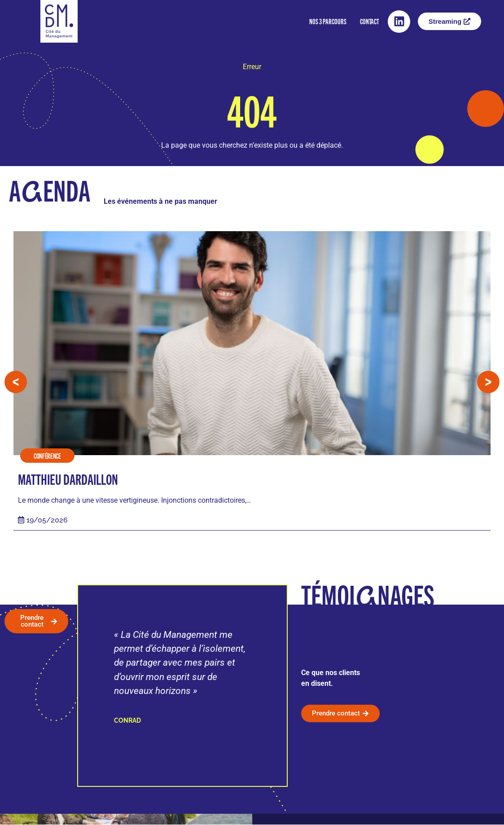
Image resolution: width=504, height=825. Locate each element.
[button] (16, 382)
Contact (369, 21)
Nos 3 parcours (328, 21)
